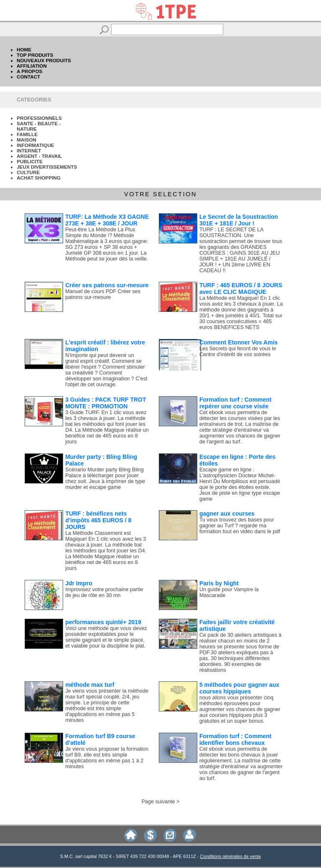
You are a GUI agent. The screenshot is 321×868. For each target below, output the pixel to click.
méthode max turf (90, 685)
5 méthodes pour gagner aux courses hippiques (239, 688)
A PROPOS (29, 71)
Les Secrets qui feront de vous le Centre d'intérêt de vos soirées (238, 352)
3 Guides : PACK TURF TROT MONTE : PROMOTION (106, 403)
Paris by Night (219, 583)
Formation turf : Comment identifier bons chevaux (236, 739)
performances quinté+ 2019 (103, 622)
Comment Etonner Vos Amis (238, 342)
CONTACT (28, 77)
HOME (24, 49)
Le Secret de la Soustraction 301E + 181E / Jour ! (239, 220)
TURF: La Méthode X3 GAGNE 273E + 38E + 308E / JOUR (107, 220)
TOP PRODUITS (35, 55)
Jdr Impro (79, 583)
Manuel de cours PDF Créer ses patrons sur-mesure (103, 294)
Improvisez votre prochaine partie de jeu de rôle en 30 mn (104, 592)
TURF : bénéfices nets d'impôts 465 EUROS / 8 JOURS (98, 520)
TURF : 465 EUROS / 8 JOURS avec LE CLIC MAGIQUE (241, 288)
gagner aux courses (227, 514)
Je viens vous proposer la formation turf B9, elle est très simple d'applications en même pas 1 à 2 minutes (107, 758)
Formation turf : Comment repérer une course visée (236, 403)
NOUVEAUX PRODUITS (44, 60)
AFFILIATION (32, 66)
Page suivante (158, 802)
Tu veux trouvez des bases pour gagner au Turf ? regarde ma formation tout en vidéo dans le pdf (240, 526)
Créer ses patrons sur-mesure (107, 285)
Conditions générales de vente (230, 856)
